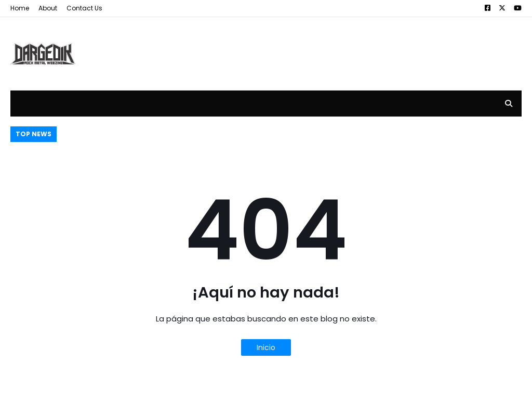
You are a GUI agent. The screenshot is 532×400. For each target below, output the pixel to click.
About (48, 8)
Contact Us (84, 8)
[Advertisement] (332, 46)
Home (20, 8)
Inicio (266, 347)
